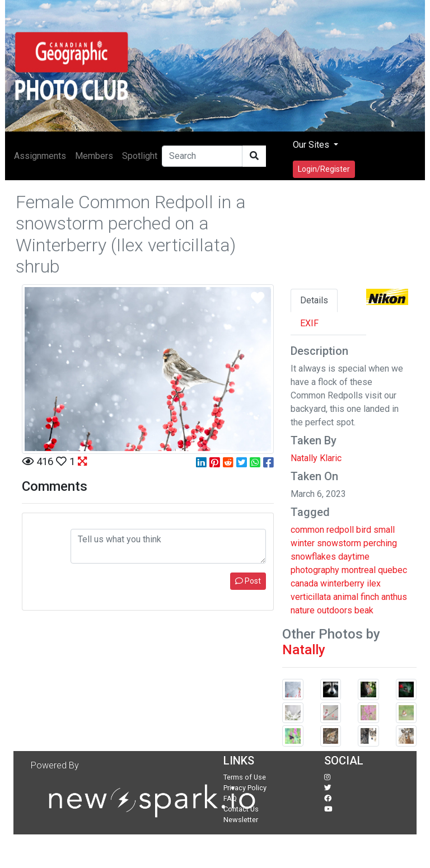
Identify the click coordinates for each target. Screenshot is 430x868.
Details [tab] (314, 300)
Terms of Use (245, 777)
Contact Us (241, 809)
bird (364, 530)
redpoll (340, 530)
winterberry (342, 583)
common (307, 530)
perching (380, 543)
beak (364, 610)
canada (304, 583)
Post (248, 581)
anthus (394, 597)
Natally (304, 650)
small (384, 530)
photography (315, 570)
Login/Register (324, 169)
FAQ (230, 798)
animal (346, 597)
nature (303, 610)
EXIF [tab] (309, 323)
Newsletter (241, 820)
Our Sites (312, 145)
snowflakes (313, 557)
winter (303, 543)
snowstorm (339, 543)
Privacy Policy (245, 788)
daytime (354, 557)
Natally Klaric (316, 458)
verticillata (311, 597)
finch (370, 597)
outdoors (335, 610)
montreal (359, 570)
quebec (392, 570)
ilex (374, 583)
